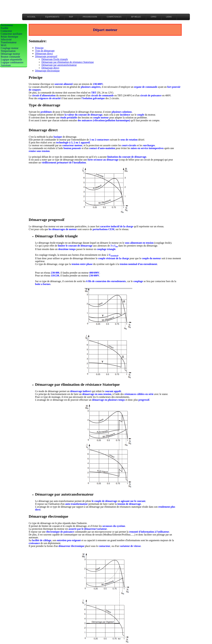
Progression (90, 17)
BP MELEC (136, 17)
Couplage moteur (10, 48)
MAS (4, 45)
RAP (71, 17)
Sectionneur (7, 25)
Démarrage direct (44, 53)
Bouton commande (10, 57)
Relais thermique (9, 37)
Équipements (52, 17)
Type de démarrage (45, 51)
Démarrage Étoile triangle (55, 59)
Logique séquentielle (11, 60)
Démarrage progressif (46, 56)
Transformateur (9, 42)
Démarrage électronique (47, 71)
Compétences (114, 17)
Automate (6, 65)
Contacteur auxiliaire (12, 34)
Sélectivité (6, 39)
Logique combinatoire (12, 62)
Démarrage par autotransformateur (59, 65)
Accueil (31, 17)
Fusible (5, 28)
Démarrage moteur (10, 54)
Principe (39, 48)
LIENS (169, 17)
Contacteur (6, 31)
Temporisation (8, 51)
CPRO (154, 17)
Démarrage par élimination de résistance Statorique (68, 62)
